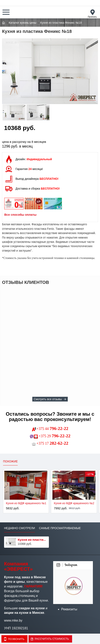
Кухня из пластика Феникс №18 (33, 540)
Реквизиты (69, 609)
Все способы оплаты (20, 215)
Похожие (10, 461)
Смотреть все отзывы (48, 399)
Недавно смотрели (19, 528)
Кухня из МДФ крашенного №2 (74, 503)
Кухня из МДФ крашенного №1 (26, 503)
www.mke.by (13, 620)
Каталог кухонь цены (23, 23)
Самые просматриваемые (60, 528)
